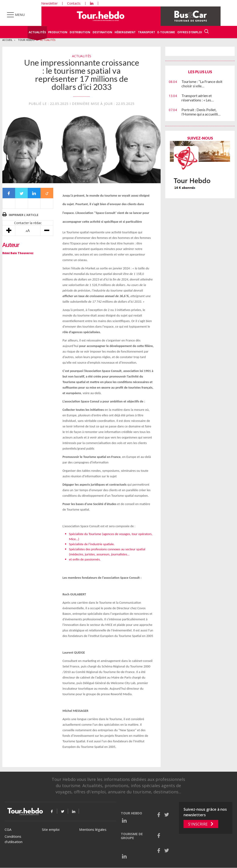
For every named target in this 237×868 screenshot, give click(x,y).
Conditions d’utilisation (14, 839)
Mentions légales (93, 829)
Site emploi (51, 829)
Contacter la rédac (28, 223)
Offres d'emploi (190, 32)
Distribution (80, 32)
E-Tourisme (166, 32)
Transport (147, 32)
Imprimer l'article (24, 215)
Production (58, 32)
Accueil (7, 40)
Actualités (37, 32)
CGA (8, 829)
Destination (102, 32)
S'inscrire (198, 824)
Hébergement (125, 32)
